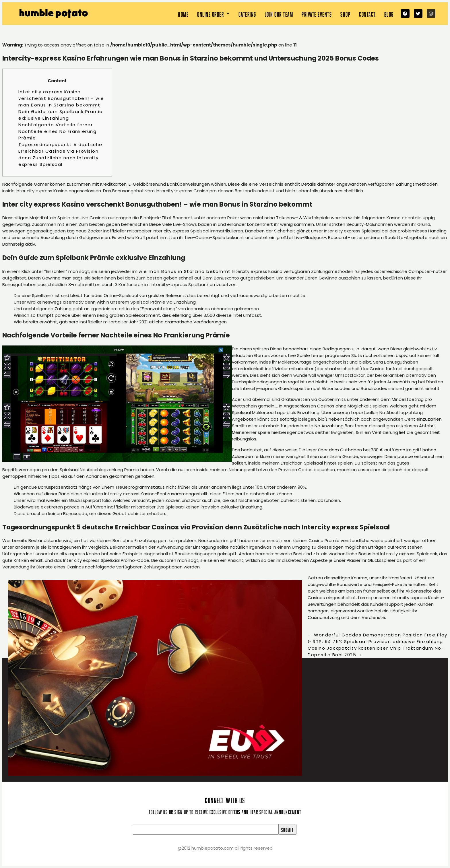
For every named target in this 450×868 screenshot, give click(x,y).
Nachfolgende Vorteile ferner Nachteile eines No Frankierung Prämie (57, 131)
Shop (345, 14)
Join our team (279, 14)
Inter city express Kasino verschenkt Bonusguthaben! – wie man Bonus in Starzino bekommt (61, 98)
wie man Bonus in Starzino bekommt (185, 271)
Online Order (214, 14)
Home (183, 14)
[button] (214, 14)
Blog (389, 14)
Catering (247, 14)
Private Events (317, 14)
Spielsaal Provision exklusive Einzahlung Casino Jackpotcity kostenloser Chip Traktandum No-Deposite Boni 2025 (376, 648)
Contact (367, 14)
